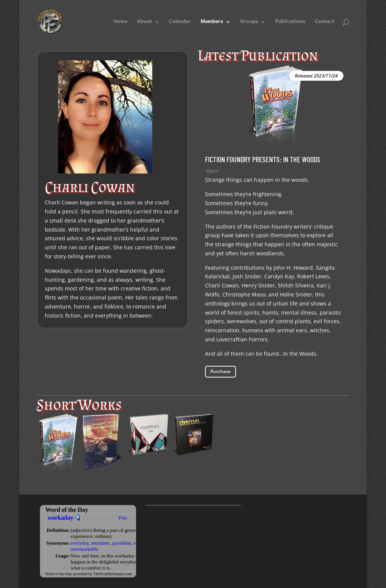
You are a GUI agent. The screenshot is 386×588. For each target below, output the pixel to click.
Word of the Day (59, 574)
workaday (60, 518)
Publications (290, 23)
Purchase (221, 371)
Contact (325, 23)
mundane (100, 543)
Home (120, 23)
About (144, 23)
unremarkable (84, 549)
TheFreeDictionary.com (113, 574)
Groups (249, 23)
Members (212, 23)
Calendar (180, 23)
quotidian (121, 543)
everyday (80, 543)
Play (123, 518)
